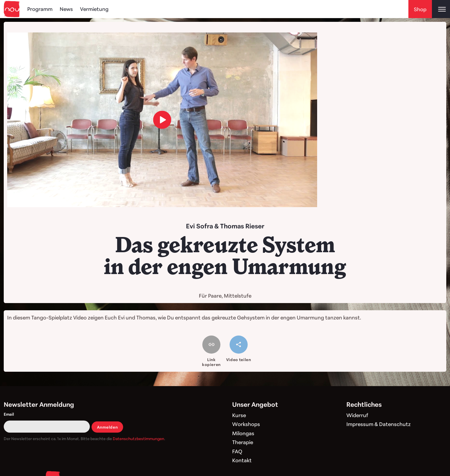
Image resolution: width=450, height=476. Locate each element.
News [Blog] (66, 9)
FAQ (237, 451)
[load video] (162, 120)
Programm (40, 9)
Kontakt (242, 460)
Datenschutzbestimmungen (138, 439)
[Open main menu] (441, 9)
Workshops (246, 424)
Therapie (243, 442)
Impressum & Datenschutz (379, 424)
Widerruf (357, 415)
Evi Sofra (199, 226)
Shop (420, 9)
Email (9, 414)
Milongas (243, 433)
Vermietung (94, 9)
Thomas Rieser (242, 226)
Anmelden (107, 427)
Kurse (239, 415)
